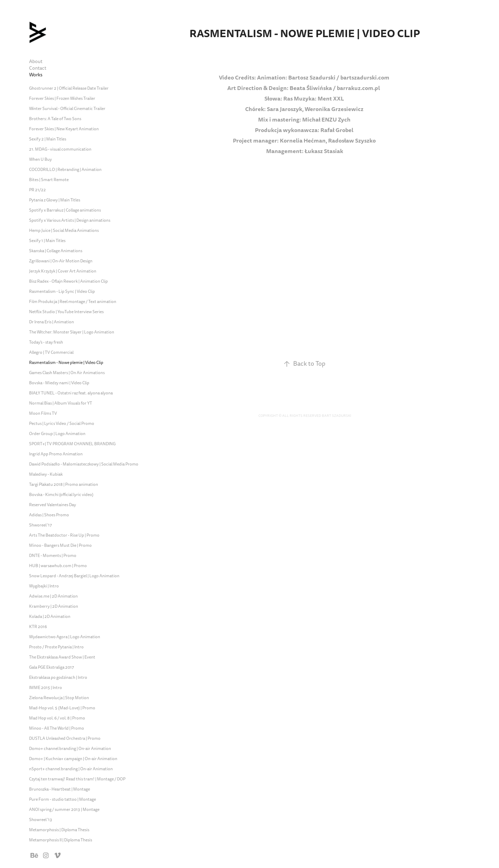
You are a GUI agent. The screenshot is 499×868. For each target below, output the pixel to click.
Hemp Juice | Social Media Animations (64, 231)
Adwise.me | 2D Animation (53, 596)
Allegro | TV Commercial (51, 353)
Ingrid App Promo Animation (56, 454)
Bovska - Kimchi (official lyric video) (61, 495)
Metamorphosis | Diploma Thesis (59, 830)
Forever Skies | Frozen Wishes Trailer (62, 99)
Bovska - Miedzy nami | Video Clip (59, 383)
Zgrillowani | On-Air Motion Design (61, 261)
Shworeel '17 (40, 525)
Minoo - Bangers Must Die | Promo (60, 546)
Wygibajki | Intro (44, 586)
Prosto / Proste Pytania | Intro (56, 647)
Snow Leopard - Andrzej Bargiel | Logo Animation (74, 576)
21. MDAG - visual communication (60, 149)
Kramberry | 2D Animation (54, 607)
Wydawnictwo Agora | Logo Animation (65, 637)
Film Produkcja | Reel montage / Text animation (73, 302)
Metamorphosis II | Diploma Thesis (61, 840)
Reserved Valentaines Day (53, 505)
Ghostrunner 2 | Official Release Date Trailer (69, 88)
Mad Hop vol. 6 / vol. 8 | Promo (57, 718)
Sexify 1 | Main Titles (47, 241)
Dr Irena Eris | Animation (51, 322)
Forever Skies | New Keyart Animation (64, 129)
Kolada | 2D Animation (50, 617)
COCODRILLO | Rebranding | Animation (65, 170)
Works (36, 75)
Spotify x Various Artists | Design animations (70, 221)
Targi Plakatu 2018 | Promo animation (64, 485)
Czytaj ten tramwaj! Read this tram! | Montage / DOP (77, 779)
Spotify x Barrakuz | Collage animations (65, 210)
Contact (38, 68)
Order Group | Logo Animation (57, 434)
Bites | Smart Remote (49, 180)
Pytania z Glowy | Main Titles (55, 200)
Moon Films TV (43, 414)
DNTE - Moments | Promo (53, 556)
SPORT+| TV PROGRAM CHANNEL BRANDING (72, 444)
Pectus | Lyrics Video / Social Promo (62, 424)
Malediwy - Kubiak (46, 474)
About (36, 61)
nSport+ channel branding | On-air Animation (71, 769)
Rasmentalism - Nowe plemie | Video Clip (66, 363)
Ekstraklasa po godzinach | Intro (58, 678)
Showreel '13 (41, 820)
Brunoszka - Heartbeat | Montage (60, 789)
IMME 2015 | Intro (46, 688)
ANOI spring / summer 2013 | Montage (64, 810)
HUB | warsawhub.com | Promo (58, 566)
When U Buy (40, 160)
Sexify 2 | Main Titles (48, 139)
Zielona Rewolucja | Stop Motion (59, 698)
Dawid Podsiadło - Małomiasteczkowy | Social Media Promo (84, 464)
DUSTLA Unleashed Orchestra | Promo (65, 739)
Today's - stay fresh (46, 342)
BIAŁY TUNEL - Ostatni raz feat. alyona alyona (71, 393)
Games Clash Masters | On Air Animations (67, 373)
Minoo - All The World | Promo (57, 728)
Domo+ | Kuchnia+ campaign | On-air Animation (73, 759)
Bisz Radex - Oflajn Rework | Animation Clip (68, 281)
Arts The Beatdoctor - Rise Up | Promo (64, 535)
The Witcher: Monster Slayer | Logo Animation (72, 332)
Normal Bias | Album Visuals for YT (61, 403)
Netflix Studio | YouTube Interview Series (66, 312)
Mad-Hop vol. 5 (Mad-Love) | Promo (62, 708)
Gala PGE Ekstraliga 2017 (51, 667)
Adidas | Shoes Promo (49, 515)
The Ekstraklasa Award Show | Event (62, 657)
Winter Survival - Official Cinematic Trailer (67, 109)
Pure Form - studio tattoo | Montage (63, 800)
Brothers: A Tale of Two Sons (55, 119)
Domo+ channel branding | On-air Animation (70, 749)
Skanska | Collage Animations (56, 251)
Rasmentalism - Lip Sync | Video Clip (62, 292)
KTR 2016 (38, 627)
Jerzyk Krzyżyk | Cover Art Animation (63, 271)
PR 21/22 (37, 190)
